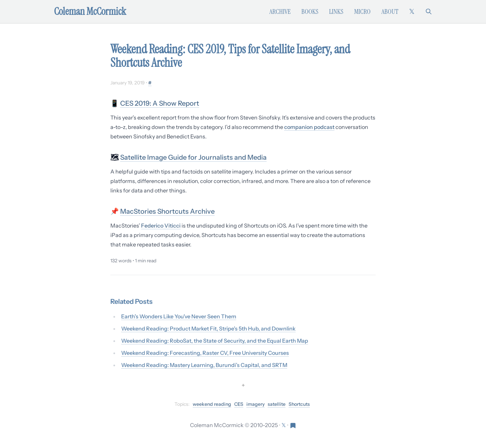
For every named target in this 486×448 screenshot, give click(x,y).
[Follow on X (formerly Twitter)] (412, 11)
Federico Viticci (161, 226)
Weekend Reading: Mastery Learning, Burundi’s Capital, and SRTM (204, 365)
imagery (255, 404)
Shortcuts (299, 404)
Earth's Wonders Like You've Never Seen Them (179, 316)
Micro (362, 11)
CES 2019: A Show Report (160, 103)
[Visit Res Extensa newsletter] (293, 425)
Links (336, 11)
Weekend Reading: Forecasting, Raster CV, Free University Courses (205, 353)
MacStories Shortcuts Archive (167, 211)
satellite (277, 404)
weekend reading (212, 404)
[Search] (429, 11)
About (390, 11)
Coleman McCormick (90, 11)
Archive (280, 11)
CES (239, 404)
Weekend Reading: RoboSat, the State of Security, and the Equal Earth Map (215, 341)
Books (310, 11)
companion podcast (309, 127)
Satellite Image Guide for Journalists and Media (193, 157)
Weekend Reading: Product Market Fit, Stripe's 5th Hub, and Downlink (208, 328)
